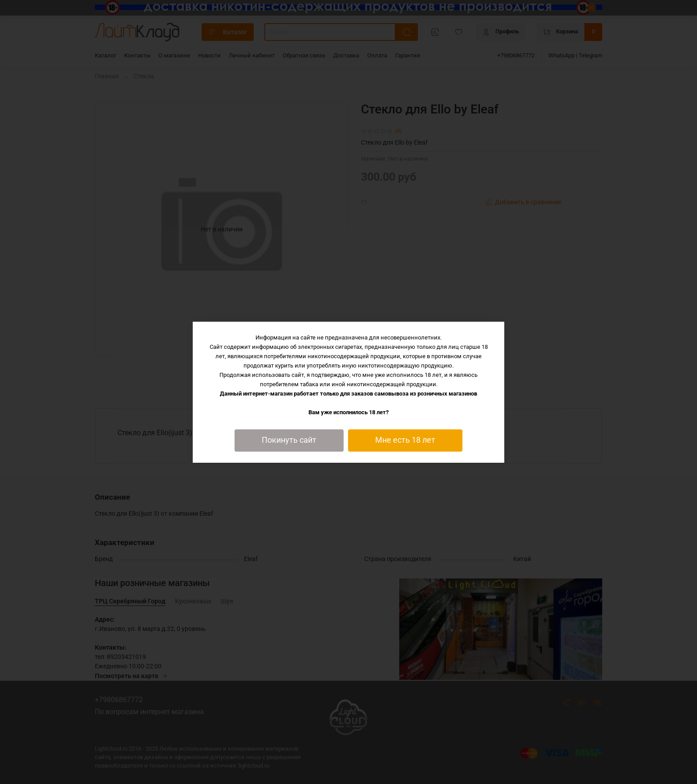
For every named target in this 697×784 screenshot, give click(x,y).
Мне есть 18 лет (405, 440)
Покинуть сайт (289, 440)
